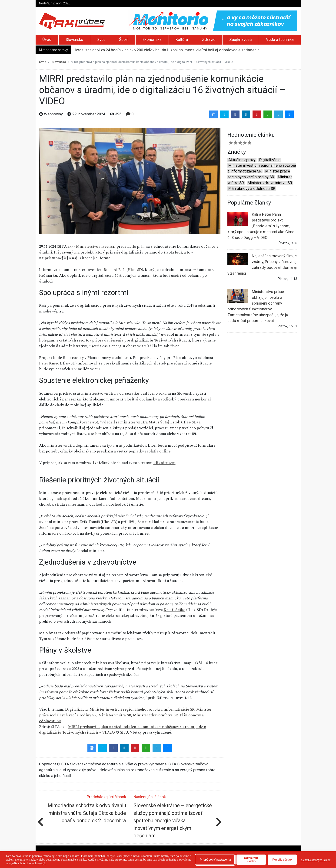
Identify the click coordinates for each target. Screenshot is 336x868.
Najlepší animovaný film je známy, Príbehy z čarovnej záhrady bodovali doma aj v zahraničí (262, 264)
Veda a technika (280, 40)
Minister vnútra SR (115, 715)
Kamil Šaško (175, 610)
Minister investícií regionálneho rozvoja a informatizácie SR (142, 709)
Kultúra (182, 40)
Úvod (47, 40)
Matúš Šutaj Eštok (164, 422)
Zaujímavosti (241, 40)
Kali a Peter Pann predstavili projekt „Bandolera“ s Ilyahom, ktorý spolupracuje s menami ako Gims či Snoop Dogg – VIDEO (261, 226)
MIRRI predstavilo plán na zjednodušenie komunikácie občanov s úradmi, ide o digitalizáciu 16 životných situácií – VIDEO (123, 730)
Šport (124, 40)
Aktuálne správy (242, 160)
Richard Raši (115, 270)
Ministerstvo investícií (96, 247)
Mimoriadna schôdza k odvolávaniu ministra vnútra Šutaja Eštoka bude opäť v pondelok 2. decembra (87, 813)
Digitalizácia (76, 709)
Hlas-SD (135, 270)
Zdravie (209, 40)
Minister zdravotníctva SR (155, 715)
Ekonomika (152, 40)
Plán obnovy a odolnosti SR (252, 189)
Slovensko (74, 40)
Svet (101, 40)
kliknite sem (165, 463)
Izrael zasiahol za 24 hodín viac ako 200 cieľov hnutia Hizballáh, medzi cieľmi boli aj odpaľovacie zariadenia (167, 50)
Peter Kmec (49, 363)
